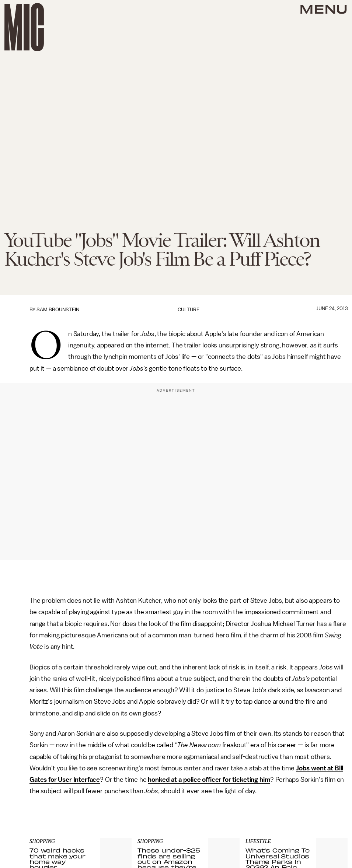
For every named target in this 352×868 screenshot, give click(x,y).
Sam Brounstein (58, 310)
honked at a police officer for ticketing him (209, 780)
